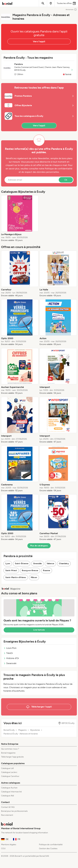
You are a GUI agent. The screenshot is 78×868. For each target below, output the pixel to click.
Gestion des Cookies (48, 849)
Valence (50, 564)
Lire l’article (39, 630)
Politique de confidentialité (51, 845)
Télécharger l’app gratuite (12, 757)
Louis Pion (10, 648)
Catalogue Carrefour (10, 776)
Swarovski (10, 663)
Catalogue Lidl (7, 768)
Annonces (71, 9)
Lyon (8, 564)
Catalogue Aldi (8, 796)
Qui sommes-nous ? (10, 749)
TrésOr (8, 653)
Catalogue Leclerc (9, 772)
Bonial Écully (9, 730)
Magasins (22, 730)
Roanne (47, 570)
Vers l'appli (39, 41)
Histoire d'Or (11, 658)
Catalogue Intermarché (11, 792)
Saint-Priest (11, 570)
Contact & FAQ (8, 807)
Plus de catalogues (39, 546)
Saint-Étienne (22, 564)
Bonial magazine (8, 753)
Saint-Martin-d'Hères (16, 577)
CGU (3, 849)
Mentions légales (9, 845)
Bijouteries (35, 730)
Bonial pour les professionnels (14, 811)
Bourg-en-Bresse (30, 570)
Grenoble (38, 564)
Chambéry (64, 564)
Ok (66, 180)
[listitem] (20, 219)
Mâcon (34, 577)
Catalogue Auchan (9, 788)
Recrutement (7, 815)
